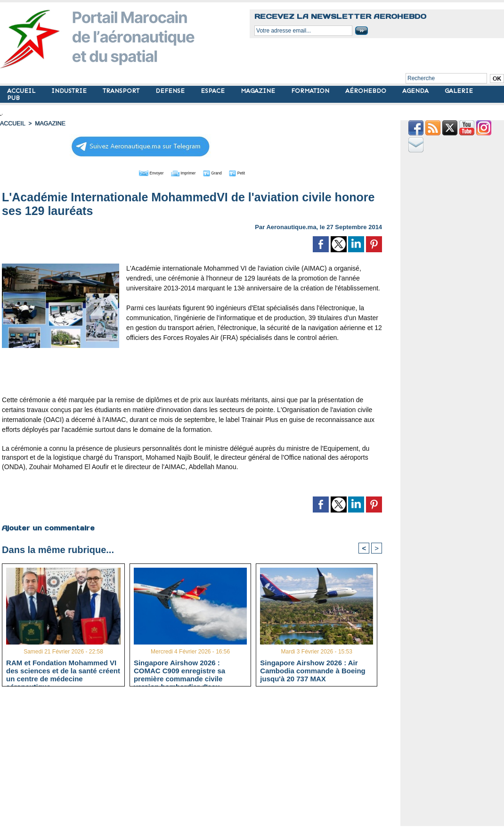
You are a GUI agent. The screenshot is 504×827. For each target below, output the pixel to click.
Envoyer (138, 172)
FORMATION (311, 91)
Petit (253, 172)
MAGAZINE (259, 91)
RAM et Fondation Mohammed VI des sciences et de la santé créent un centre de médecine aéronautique (63, 670)
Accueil (12, 124)
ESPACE (214, 91)
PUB (13, 98)
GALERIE (459, 91)
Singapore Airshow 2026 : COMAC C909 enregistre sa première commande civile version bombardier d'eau (179, 670)
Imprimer (182, 172)
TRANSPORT (122, 91)
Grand (220, 172)
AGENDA (416, 91)
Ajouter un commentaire (48, 527)
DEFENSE (171, 91)
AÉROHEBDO (367, 91)
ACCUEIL (22, 91)
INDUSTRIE (70, 91)
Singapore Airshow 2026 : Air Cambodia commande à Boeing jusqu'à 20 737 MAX (313, 670)
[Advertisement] (192, 372)
